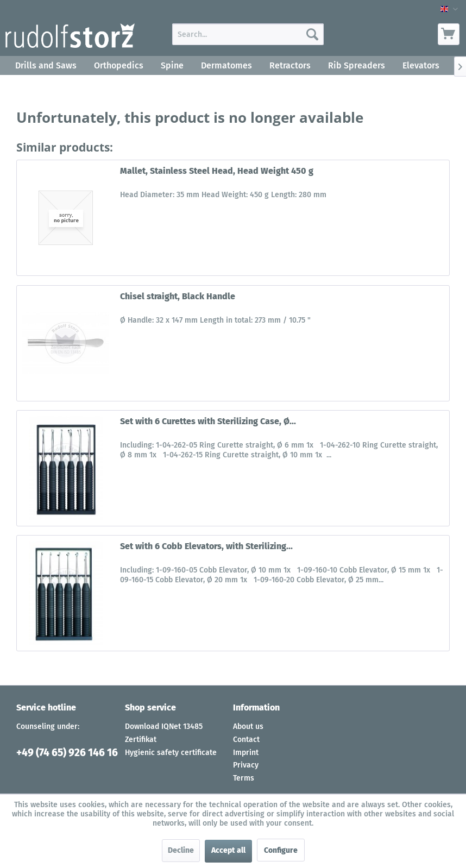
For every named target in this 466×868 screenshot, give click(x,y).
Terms (244, 778)
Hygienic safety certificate (171, 753)
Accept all (228, 850)
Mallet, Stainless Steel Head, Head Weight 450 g (217, 171)
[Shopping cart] (449, 34)
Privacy (246, 765)
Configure (281, 850)
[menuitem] (248, 34)
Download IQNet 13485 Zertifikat (164, 733)
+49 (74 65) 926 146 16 (67, 753)
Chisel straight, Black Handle (178, 296)
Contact (246, 740)
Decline (181, 850)
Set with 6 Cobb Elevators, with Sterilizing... (206, 546)
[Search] (312, 34)
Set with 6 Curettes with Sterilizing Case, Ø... (208, 421)
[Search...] (248, 34)
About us (248, 727)
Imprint (246, 753)
